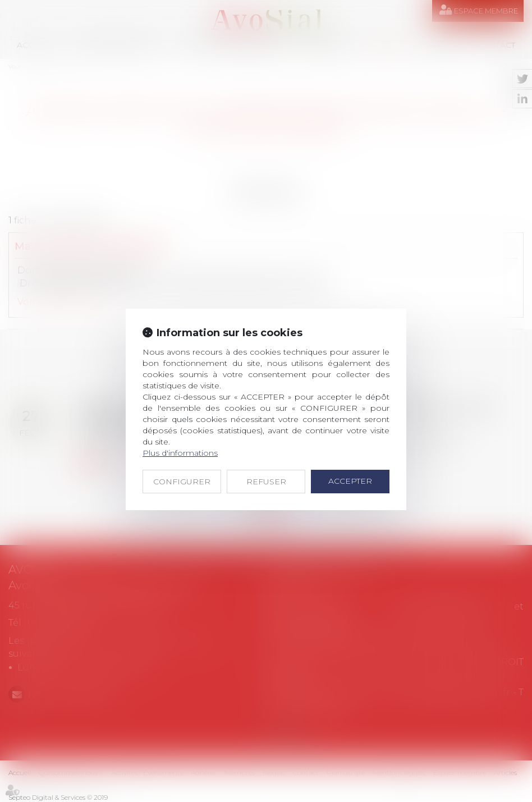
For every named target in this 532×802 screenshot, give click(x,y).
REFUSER (266, 482)
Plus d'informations (180, 453)
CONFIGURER (182, 482)
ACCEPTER (350, 481)
